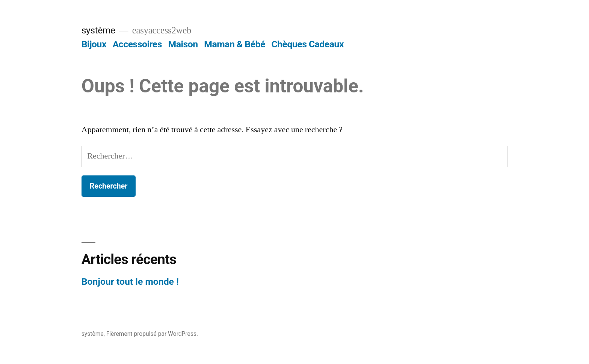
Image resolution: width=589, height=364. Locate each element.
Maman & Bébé (235, 44)
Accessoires (137, 44)
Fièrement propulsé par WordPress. (152, 334)
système (98, 30)
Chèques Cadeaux (308, 44)
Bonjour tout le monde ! (130, 282)
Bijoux (94, 44)
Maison (183, 44)
